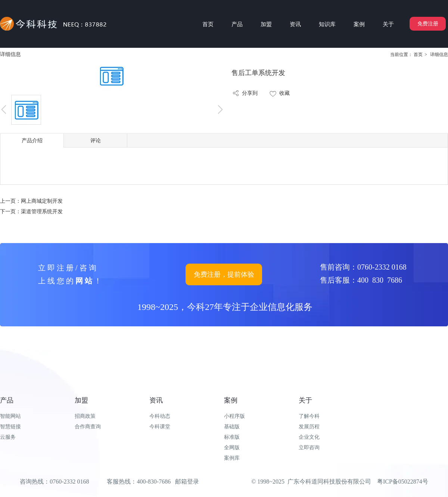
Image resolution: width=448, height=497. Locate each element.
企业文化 (309, 437)
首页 (418, 55)
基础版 (232, 427)
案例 (231, 400)
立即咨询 (309, 448)
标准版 (232, 437)
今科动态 (160, 416)
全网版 (232, 448)
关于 (305, 400)
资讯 (156, 400)
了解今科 (309, 416)
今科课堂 (160, 427)
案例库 (232, 458)
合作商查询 (88, 427)
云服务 (8, 437)
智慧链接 (10, 427)
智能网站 (10, 416)
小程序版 (234, 416)
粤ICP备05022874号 (403, 482)
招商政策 (85, 416)
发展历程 (309, 427)
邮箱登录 (187, 482)
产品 (7, 400)
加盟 (81, 400)
